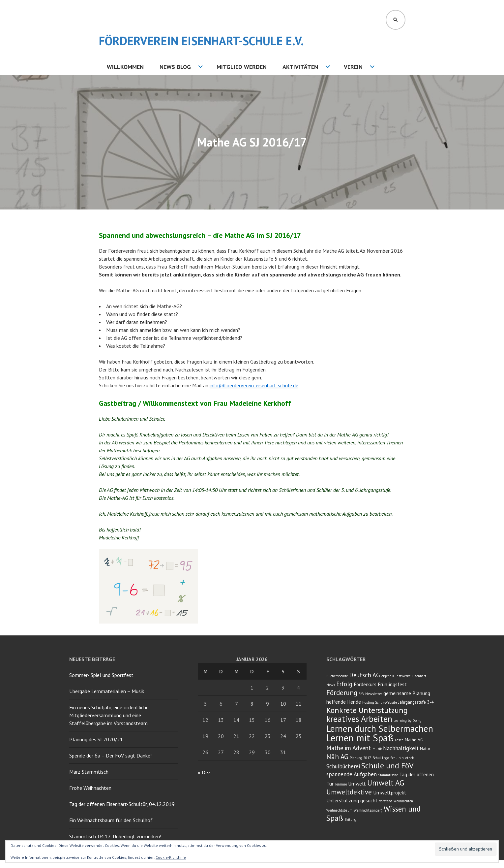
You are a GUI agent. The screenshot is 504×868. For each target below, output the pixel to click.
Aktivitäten (300, 67)
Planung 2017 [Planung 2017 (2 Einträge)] (360, 758)
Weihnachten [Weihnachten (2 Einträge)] (403, 801)
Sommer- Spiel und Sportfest (101, 675)
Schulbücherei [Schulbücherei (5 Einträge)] (343, 766)
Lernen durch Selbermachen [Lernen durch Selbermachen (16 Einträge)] (380, 728)
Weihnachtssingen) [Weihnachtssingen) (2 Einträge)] (368, 810)
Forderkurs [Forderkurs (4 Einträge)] (365, 684)
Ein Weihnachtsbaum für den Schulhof (111, 820)
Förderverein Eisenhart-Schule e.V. (201, 41)
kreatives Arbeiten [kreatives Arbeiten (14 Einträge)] (359, 719)
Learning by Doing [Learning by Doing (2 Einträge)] (408, 721)
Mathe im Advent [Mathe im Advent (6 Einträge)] (349, 748)
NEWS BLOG (175, 67)
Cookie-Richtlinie (171, 857)
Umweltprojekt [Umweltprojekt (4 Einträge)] (390, 792)
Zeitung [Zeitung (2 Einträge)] (350, 820)
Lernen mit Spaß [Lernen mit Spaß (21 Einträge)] (360, 738)
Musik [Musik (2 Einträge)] (377, 749)
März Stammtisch (89, 772)
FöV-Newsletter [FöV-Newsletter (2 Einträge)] (370, 694)
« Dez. (205, 772)
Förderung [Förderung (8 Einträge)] (342, 693)
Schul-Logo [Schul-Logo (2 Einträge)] (381, 758)
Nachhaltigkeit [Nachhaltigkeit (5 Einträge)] (401, 748)
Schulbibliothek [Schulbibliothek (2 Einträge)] (402, 758)
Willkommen (125, 67)
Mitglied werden (242, 67)
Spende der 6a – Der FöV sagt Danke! (110, 755)
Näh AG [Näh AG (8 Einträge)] (337, 757)
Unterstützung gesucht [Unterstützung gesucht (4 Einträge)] (352, 800)
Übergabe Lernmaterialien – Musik (107, 691)
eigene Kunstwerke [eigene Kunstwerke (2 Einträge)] (396, 676)
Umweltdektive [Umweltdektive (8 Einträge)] (349, 792)
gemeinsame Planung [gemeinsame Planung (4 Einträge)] (407, 693)
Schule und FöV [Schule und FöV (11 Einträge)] (387, 766)
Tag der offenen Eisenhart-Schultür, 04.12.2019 (122, 804)
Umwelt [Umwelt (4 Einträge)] (357, 784)
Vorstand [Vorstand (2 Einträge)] (386, 801)
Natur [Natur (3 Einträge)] (425, 749)
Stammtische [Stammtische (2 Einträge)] (388, 775)
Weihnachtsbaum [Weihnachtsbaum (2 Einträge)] (339, 810)
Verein (353, 67)
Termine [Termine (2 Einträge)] (341, 784)
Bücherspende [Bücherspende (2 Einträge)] (337, 676)
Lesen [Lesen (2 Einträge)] (399, 740)
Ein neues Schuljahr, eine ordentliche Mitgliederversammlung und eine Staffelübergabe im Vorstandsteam (109, 715)
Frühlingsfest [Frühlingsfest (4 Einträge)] (392, 684)
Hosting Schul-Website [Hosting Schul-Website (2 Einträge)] (380, 702)
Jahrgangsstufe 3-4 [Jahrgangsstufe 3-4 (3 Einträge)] (416, 702)
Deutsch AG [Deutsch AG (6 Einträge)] (365, 675)
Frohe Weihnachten (90, 788)
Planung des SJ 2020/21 (96, 739)
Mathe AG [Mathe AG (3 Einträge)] (414, 740)
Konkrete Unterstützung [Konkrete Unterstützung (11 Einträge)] (367, 710)
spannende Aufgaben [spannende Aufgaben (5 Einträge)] (352, 774)
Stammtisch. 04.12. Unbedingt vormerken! (115, 836)
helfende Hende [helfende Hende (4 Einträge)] (344, 702)
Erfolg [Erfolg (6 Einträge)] (344, 684)
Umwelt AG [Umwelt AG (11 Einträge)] (386, 783)
